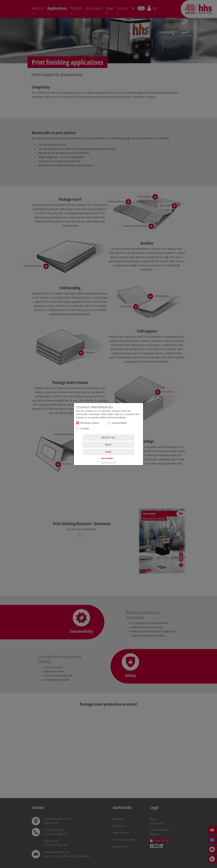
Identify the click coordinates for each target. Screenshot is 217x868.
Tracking (82, 429)
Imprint (104, 463)
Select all (108, 438)
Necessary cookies (87, 423)
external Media (117, 423)
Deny (108, 445)
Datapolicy (112, 463)
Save (108, 452)
